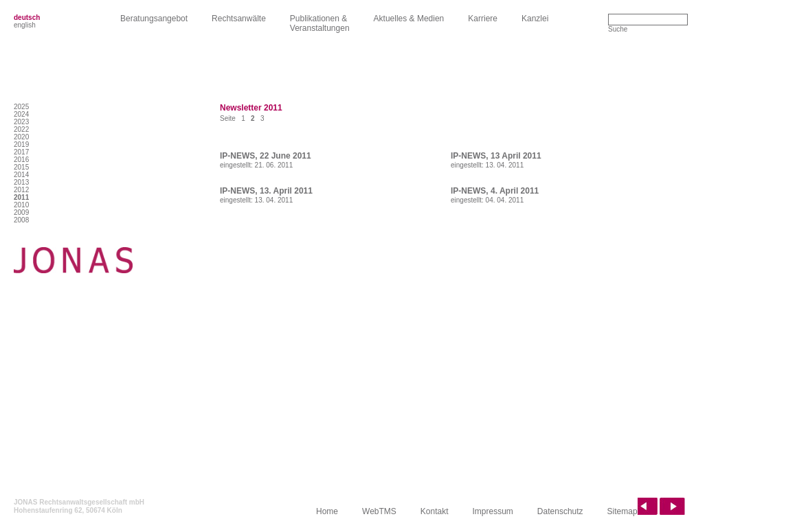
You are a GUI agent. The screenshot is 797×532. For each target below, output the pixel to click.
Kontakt (435, 511)
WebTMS (379, 511)
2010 (21, 205)
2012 (21, 190)
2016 (21, 160)
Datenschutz (560, 511)
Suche (618, 29)
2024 (21, 114)
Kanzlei (535, 19)
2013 (21, 182)
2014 (21, 175)
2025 (21, 107)
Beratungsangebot (154, 19)
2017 (21, 152)
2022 (21, 129)
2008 (21, 220)
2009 (21, 212)
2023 (21, 122)
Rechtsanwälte (239, 19)
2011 (21, 197)
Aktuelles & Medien (409, 19)
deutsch (27, 18)
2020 (21, 137)
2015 (21, 167)
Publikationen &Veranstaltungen (320, 23)
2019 (21, 144)
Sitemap (622, 511)
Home (327, 511)
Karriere (483, 19)
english (25, 25)
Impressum (493, 511)
